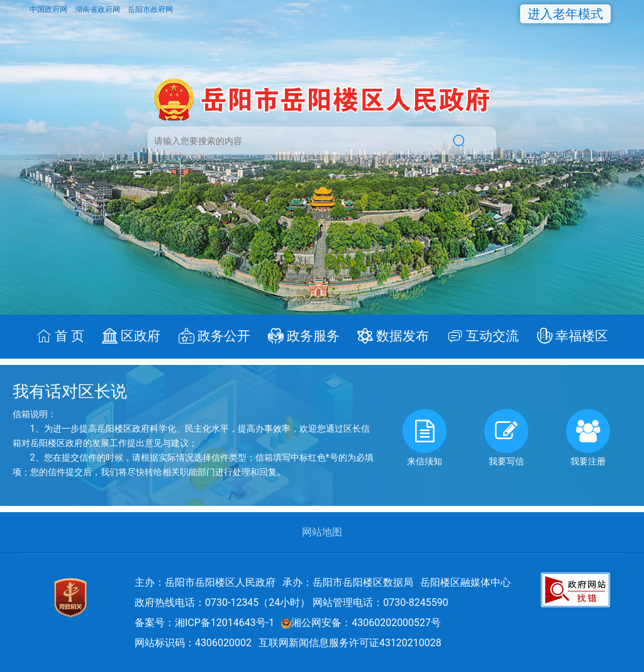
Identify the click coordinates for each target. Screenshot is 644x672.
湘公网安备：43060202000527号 (361, 623)
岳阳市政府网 (150, 9)
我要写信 (506, 438)
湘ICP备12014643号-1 (225, 623)
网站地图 (322, 532)
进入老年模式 (565, 14)
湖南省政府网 (98, 9)
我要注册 (588, 438)
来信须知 (425, 438)
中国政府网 (49, 9)
